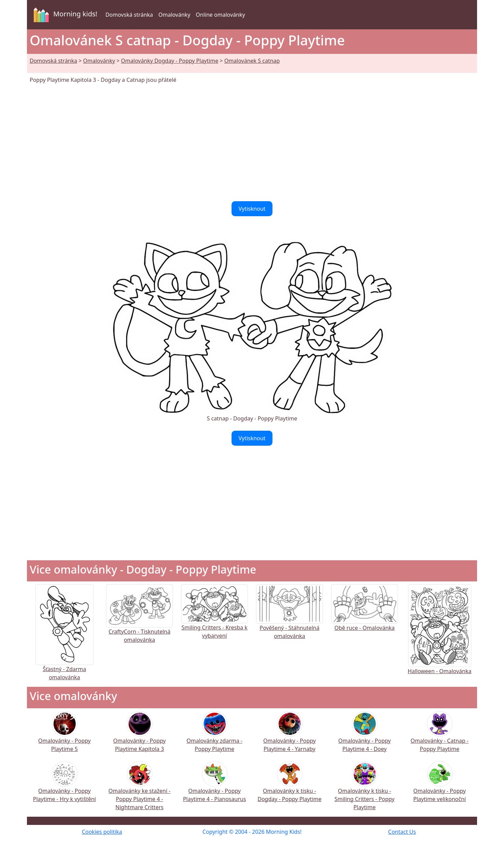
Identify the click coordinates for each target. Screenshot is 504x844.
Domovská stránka (129, 15)
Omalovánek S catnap (252, 61)
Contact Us (402, 832)
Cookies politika (102, 832)
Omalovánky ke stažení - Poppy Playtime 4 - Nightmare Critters (139, 790)
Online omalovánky (220, 15)
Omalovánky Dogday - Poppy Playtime (170, 61)
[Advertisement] (252, 143)
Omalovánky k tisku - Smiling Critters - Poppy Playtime (365, 790)
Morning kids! (64, 15)
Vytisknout (252, 209)
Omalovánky (174, 15)
